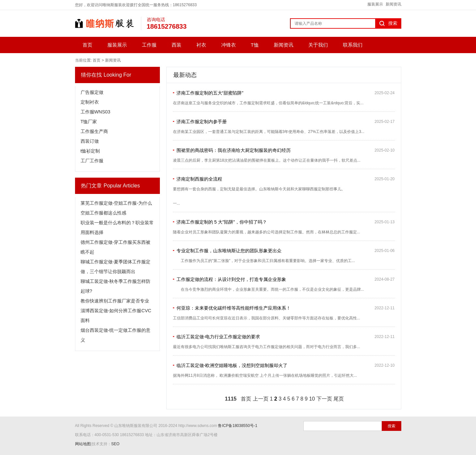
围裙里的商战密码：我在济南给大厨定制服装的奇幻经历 (234, 150)
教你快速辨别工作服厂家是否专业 (115, 301)
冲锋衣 (229, 45)
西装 (177, 45)
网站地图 (83, 444)
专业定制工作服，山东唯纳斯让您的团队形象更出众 (229, 251)
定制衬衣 (90, 102)
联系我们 (353, 45)
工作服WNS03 (96, 112)
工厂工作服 (92, 161)
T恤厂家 (89, 122)
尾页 (339, 399)
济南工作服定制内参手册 (202, 122)
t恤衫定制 (90, 151)
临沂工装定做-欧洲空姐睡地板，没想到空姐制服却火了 (232, 365)
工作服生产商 (94, 131)
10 (312, 399)
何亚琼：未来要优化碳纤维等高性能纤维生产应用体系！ (234, 308)
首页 (87, 45)
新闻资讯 (393, 4)
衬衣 (201, 45)
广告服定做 (92, 92)
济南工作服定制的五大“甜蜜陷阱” (210, 93)
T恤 (255, 45)
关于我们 (318, 45)
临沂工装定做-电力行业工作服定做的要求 (218, 337)
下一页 (324, 399)
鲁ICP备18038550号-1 (238, 426)
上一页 (261, 399)
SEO (115, 444)
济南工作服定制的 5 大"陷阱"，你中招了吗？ (222, 222)
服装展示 (375, 4)
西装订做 (90, 141)
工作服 (149, 45)
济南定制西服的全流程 (199, 179)
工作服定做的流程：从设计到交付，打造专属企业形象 (231, 279)
